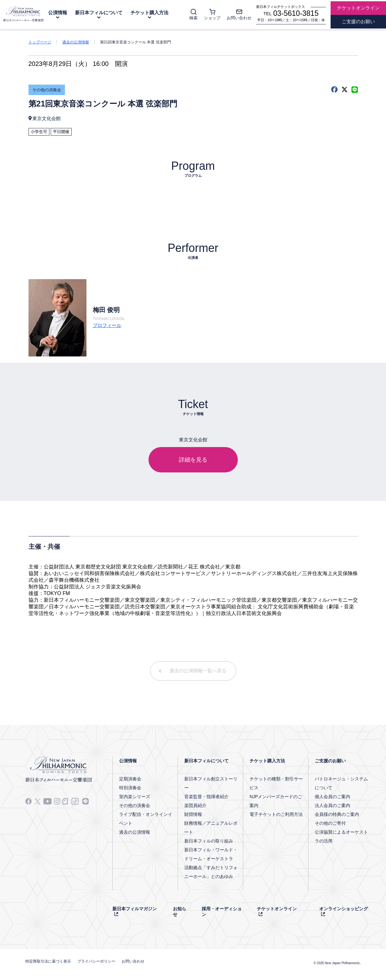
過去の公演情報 (76, 42)
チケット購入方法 (149, 13)
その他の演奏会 (47, 90)
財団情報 (193, 814)
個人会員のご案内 (332, 797)
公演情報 (58, 13)
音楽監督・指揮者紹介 (206, 797)
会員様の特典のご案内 (337, 814)
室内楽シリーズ (135, 797)
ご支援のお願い (330, 761)
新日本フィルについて (99, 13)
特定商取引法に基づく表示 (48, 961)
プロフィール (107, 325)
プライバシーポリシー (96, 961)
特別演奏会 (130, 788)
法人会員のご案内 (332, 805)
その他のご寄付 (330, 823)
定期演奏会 (130, 779)
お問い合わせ (133, 961)
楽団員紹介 (195, 805)
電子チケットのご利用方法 (276, 814)
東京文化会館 (47, 118)
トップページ (40, 42)
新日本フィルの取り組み (209, 841)
